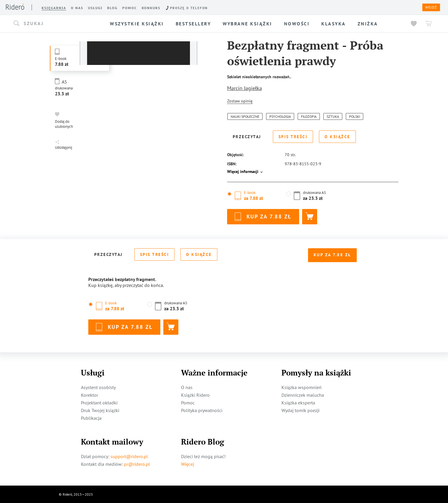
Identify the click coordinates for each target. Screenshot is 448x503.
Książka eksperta (298, 402)
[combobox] (55, 24)
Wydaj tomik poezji (300, 410)
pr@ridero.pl (137, 464)
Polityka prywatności (202, 410)
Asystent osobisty (98, 387)
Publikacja (91, 418)
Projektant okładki (99, 402)
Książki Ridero (195, 395)
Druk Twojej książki (100, 410)
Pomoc (188, 402)
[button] (55, 24)
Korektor (89, 395)
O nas (187, 387)
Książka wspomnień (302, 387)
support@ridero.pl (129, 456)
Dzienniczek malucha (303, 395)
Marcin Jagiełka (245, 88)
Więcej (188, 464)
